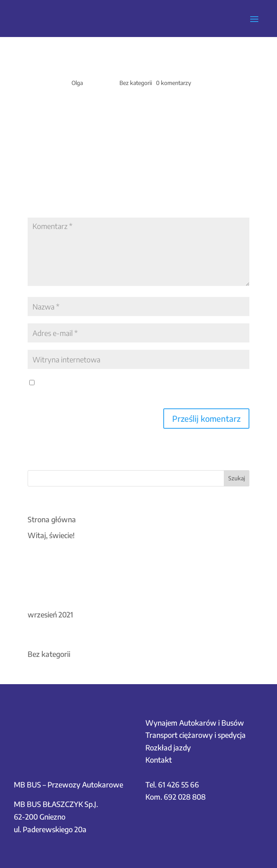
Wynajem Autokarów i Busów (195, 723)
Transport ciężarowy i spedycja (196, 735)
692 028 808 (185, 797)
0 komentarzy (174, 83)
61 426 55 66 (179, 784)
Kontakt (159, 760)
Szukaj (237, 478)
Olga (77, 83)
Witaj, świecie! (51, 535)
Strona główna (52, 519)
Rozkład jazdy (168, 747)
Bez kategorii (136, 83)
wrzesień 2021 (50, 614)
